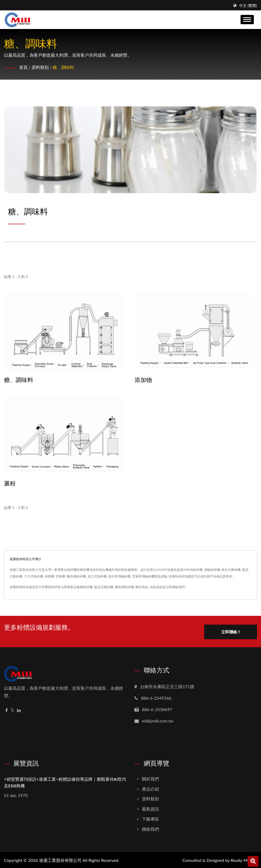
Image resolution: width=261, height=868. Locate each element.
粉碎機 (88, 587)
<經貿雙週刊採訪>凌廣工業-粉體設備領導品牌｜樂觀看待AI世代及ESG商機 (65, 782)
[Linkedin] (19, 710)
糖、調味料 (63, 67)
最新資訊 (150, 808)
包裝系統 (156, 587)
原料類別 (40, 67)
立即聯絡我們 (175, 587)
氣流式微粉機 (104, 587)
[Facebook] (7, 710)
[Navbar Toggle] (247, 20)
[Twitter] (12, 710)
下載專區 (150, 818)
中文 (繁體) (248, 6)
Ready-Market (244, 859)
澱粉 (10, 484)
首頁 (23, 67)
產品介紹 (150, 788)
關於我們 (150, 778)
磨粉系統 (142, 587)
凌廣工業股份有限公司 (60, 859)
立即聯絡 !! (231, 631)
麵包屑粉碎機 (124, 587)
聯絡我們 (150, 828)
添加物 (143, 380)
